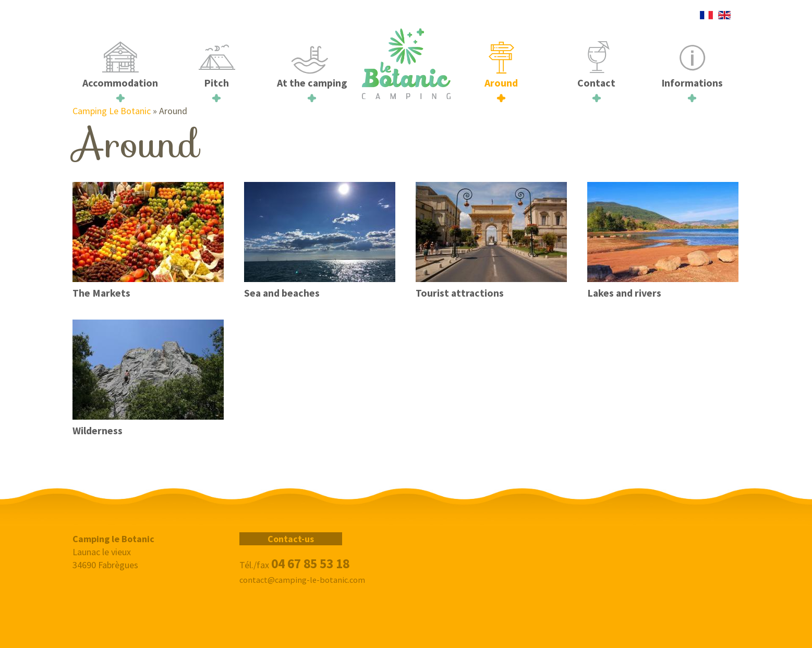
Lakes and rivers (624, 293)
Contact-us (291, 539)
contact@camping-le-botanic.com (302, 580)
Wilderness (98, 431)
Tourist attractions (460, 293)
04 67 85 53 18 (310, 564)
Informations (692, 83)
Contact (596, 83)
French (706, 15)
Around (501, 83)
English (724, 15)
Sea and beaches (282, 293)
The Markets (101, 293)
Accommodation (120, 83)
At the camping (312, 83)
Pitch (216, 83)
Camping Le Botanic (112, 111)
